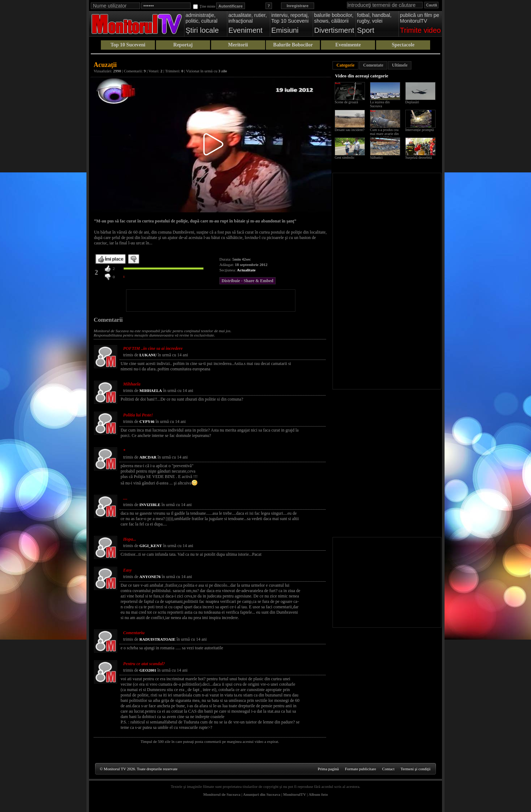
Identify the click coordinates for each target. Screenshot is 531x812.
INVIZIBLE (150, 505)
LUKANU (148, 355)
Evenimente (348, 45)
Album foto (318, 794)
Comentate (373, 65)
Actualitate (246, 270)
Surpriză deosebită (419, 157)
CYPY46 (147, 421)
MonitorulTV (294, 794)
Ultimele (400, 65)
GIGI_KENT (151, 546)
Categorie (345, 65)
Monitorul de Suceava (222, 794)
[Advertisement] (211, 301)
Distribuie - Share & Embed (247, 281)
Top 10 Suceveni (128, 45)
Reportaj (183, 45)
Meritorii (238, 45)
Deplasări (412, 102)
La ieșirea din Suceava (380, 104)
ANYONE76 (150, 577)
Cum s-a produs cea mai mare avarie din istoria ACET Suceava (386, 134)
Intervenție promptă (420, 130)
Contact (388, 769)
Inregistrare (298, 6)
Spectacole (403, 45)
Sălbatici (376, 157)
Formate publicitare (360, 769)
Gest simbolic (345, 157)
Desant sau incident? (350, 130)
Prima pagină (328, 769)
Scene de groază (346, 102)
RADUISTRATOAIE (157, 639)
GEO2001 (148, 670)
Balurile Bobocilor (293, 45)
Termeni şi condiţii (416, 769)
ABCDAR (148, 457)
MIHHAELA (151, 391)
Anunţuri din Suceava (262, 794)
